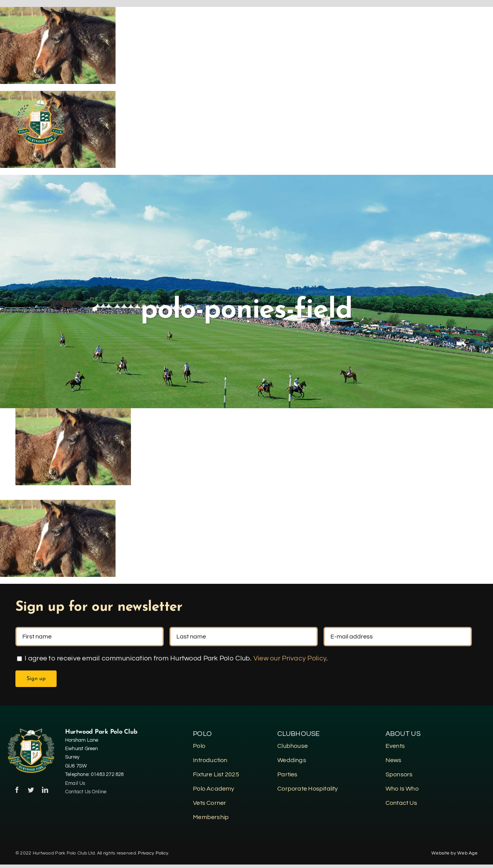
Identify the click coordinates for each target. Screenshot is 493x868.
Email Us (75, 783)
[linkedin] (45, 790)
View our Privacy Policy (290, 658)
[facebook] (17, 790)
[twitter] (31, 790)
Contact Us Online (86, 792)
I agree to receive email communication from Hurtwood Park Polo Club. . (172, 658)
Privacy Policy (153, 853)
